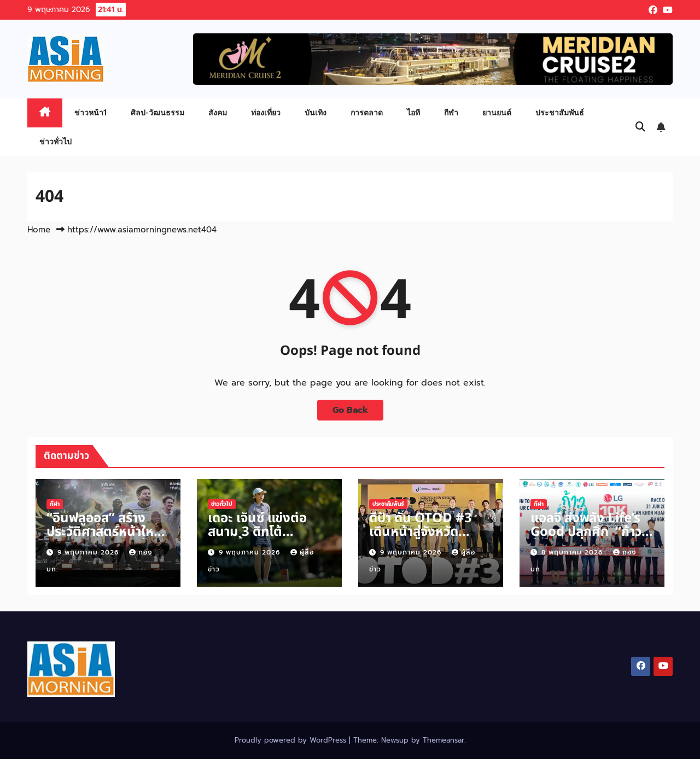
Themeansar (444, 740)
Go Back (350, 410)
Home (39, 230)
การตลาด (367, 112)
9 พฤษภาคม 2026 (89, 552)
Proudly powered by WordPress (292, 740)
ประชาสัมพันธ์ (560, 112)
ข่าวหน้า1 (91, 112)
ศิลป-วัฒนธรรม (157, 112)
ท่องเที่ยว (266, 112)
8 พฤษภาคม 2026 (573, 552)
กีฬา (451, 112)
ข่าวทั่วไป (56, 141)
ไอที (413, 112)
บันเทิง (316, 112)
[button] (640, 127)
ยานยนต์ (497, 112)
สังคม (218, 112)
